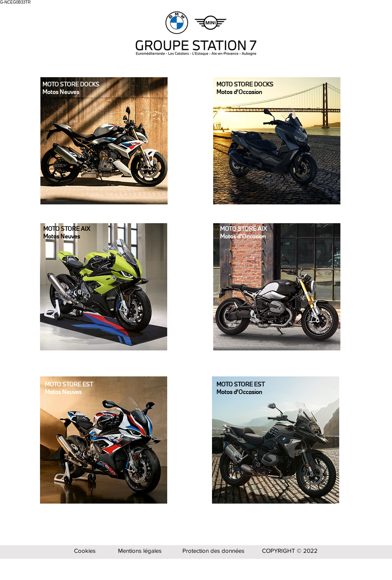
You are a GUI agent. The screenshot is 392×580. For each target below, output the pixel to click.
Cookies (85, 551)
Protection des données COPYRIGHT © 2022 (250, 551)
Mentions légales (140, 551)
